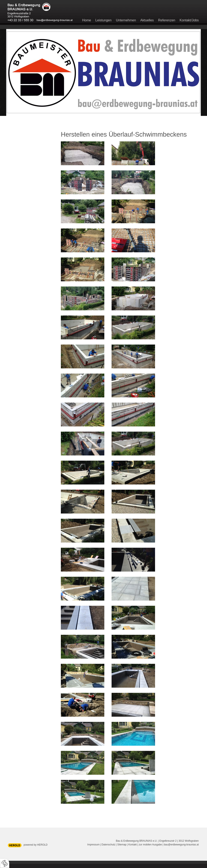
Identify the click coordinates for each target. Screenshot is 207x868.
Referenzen (167, 20)
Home (87, 20)
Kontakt (133, 845)
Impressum (93, 845)
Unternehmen (126, 20)
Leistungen (103, 20)
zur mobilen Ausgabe (150, 845)
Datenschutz (108, 845)
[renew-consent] (5, 863)
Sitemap (122, 845)
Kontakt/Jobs (189, 20)
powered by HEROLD (36, 845)
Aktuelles (147, 20)
